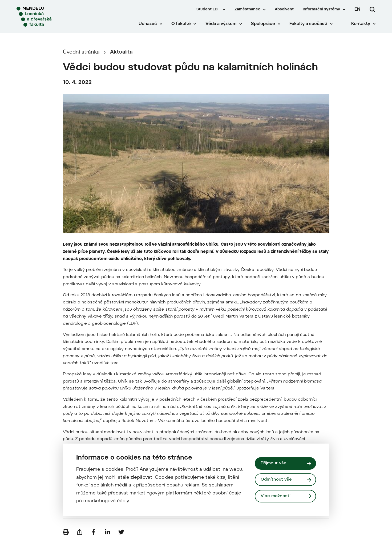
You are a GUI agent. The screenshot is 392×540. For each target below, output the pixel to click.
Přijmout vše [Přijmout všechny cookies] (274, 463)
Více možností (276, 496)
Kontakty (361, 24)
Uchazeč (148, 24)
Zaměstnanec (247, 10)
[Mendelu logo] (48, 17)
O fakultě (181, 24)
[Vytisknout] (66, 532)
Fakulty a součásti (308, 24)
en (357, 10)
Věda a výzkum (221, 24)
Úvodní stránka (81, 52)
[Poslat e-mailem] (80, 532)
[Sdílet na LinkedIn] (107, 532)
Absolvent (284, 10)
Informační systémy (321, 10)
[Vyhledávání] (373, 10)
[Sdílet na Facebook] (94, 532)
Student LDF (208, 10)
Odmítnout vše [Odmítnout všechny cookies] (276, 480)
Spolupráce (263, 24)
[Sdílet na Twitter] (121, 532)
